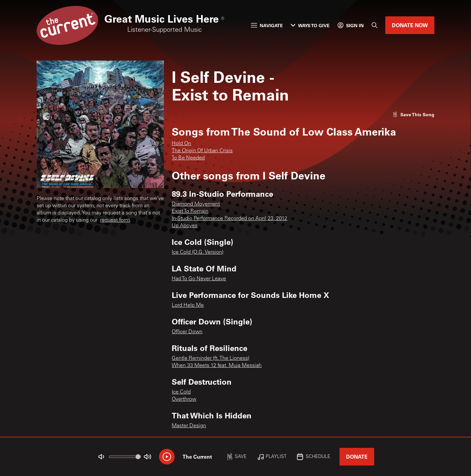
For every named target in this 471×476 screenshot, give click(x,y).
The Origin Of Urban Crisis (202, 151)
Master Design (189, 426)
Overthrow (184, 399)
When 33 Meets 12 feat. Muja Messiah (217, 366)
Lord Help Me (188, 305)
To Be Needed (188, 158)
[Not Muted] (101, 457)
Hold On (181, 144)
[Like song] (413, 114)
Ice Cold (181, 392)
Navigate (267, 25)
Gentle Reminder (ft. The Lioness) (210, 358)
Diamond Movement (196, 204)
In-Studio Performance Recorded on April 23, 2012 (229, 219)
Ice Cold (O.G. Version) (198, 252)
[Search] (375, 25)
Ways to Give (310, 25)
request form (115, 220)
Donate (357, 457)
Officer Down (187, 332)
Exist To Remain (190, 211)
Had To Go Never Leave (199, 279)
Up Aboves (185, 226)
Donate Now (410, 25)
